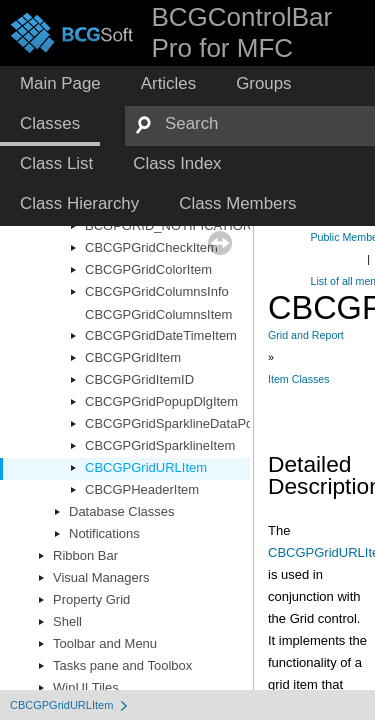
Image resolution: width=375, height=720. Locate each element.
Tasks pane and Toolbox (122, 665)
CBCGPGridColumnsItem (158, 314)
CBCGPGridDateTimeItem (161, 335)
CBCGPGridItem (133, 357)
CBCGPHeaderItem (142, 489)
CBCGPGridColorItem (148, 269)
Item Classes (299, 379)
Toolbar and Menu (105, 643)
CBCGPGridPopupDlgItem (161, 401)
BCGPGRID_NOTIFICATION (168, 225)
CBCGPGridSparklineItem (160, 445)
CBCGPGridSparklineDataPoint (176, 423)
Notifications (104, 533)
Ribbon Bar (85, 555)
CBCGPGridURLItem (146, 467)
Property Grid (91, 599)
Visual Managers (101, 577)
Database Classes (122, 511)
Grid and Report (306, 335)
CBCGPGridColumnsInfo (157, 291)
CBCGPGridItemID (139, 379)
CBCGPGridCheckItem (151, 247)
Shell (67, 621)
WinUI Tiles (86, 687)
